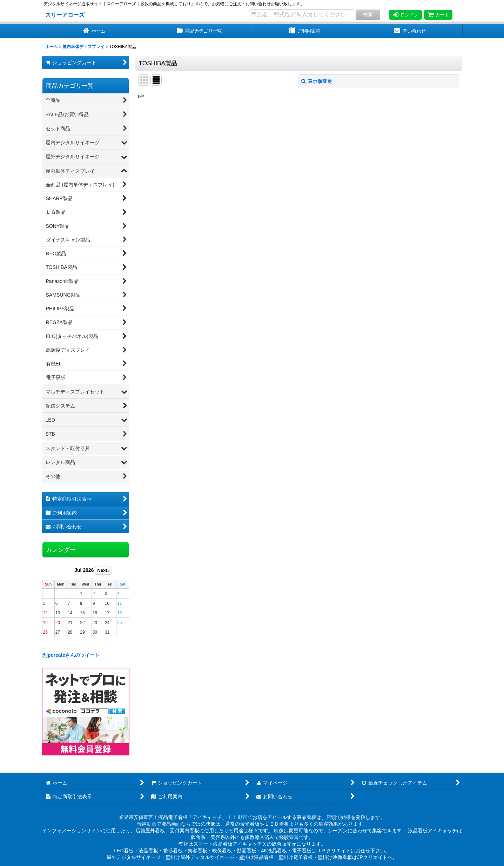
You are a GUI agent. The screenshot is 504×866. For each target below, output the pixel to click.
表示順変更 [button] (317, 81)
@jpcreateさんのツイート (71, 655)
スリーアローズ (65, 15)
